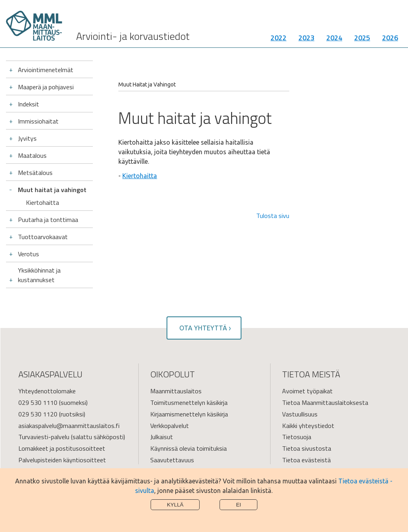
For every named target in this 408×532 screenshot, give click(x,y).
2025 (362, 38)
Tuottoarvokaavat (43, 237)
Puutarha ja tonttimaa (48, 220)
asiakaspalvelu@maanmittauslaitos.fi (69, 426)
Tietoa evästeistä (306, 460)
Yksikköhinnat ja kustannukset (39, 275)
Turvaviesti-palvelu (44, 437)
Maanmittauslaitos (176, 391)
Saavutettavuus (172, 460)
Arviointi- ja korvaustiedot (133, 36)
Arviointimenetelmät (46, 70)
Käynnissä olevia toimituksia (188, 448)
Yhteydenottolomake (47, 391)
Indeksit (28, 104)
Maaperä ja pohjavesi (46, 87)
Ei (238, 505)
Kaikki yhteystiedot (308, 426)
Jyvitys (27, 138)
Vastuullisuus (300, 414)
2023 (306, 38)
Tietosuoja (297, 437)
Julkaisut (162, 437)
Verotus (28, 254)
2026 (390, 38)
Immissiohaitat (38, 121)
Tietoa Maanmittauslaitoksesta (325, 402)
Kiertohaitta (42, 202)
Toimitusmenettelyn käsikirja (189, 402)
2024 (334, 38)
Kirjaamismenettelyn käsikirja (189, 414)
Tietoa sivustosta (307, 448)
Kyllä (175, 505)
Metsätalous (35, 173)
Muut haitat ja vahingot (52, 190)
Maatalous (32, 155)
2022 (279, 38)
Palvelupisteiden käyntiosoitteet (62, 460)
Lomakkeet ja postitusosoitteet (62, 448)
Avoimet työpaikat (307, 391)
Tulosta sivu (273, 216)
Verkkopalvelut (170, 426)
